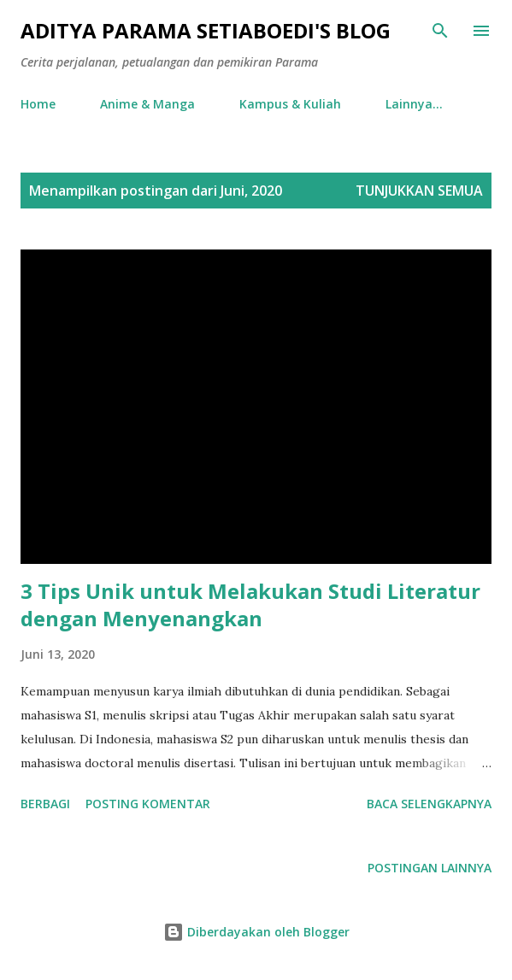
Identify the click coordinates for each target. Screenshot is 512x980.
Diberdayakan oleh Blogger (256, 932)
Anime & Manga (147, 104)
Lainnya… (414, 104)
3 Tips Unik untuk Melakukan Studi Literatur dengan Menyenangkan (250, 604)
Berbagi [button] (45, 804)
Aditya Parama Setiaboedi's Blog (206, 30)
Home (38, 104)
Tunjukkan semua (419, 191)
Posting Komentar (148, 804)
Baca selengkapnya (429, 804)
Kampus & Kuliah (290, 104)
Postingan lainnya (430, 868)
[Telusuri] (440, 31)
